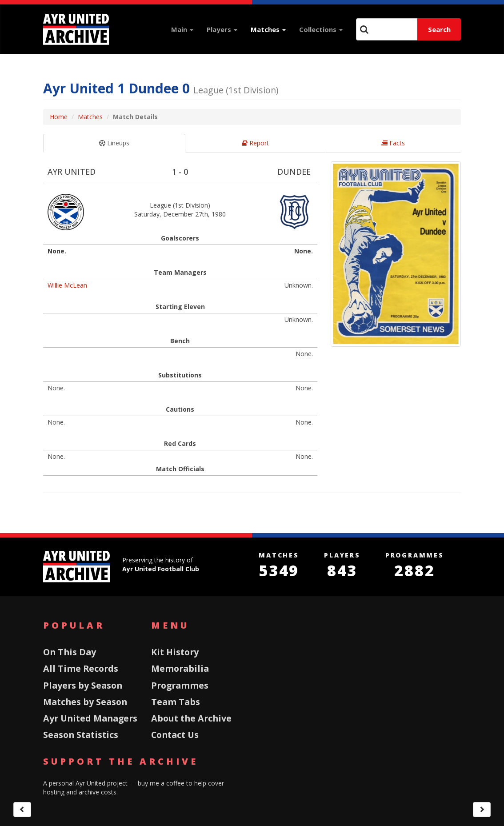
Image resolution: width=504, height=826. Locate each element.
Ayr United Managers (90, 718)
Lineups (114, 143)
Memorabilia (180, 668)
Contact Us (175, 735)
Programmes (180, 685)
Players (222, 29)
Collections (321, 29)
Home (59, 117)
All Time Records (81, 668)
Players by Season (83, 685)
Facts (393, 143)
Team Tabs (176, 702)
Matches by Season (85, 702)
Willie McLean (67, 285)
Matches (268, 29)
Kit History (175, 652)
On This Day (70, 652)
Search (439, 29)
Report (255, 143)
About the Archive (191, 718)
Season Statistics (81, 735)
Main (182, 29)
